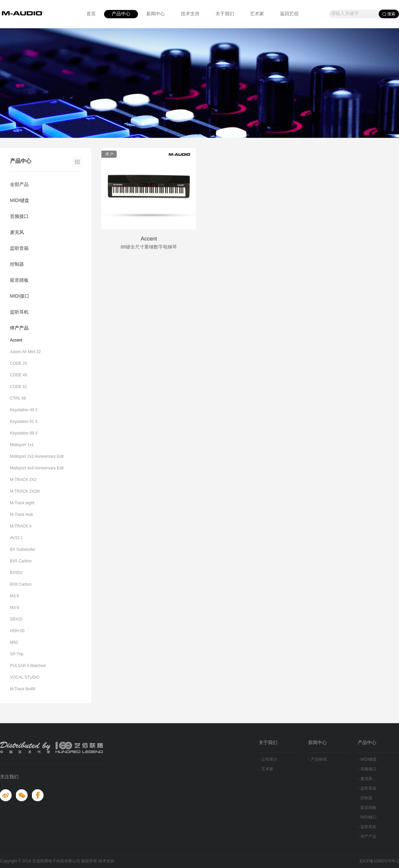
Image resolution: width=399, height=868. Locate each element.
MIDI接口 (20, 296)
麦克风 (17, 233)
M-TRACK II (21, 526)
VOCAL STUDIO (25, 677)
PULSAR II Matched (28, 666)
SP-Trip (17, 654)
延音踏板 (19, 281)
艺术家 (257, 14)
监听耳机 (19, 312)
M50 (14, 643)
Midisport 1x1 (22, 445)
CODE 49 (18, 375)
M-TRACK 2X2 (23, 480)
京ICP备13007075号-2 (379, 861)
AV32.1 (16, 538)
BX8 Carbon (21, 584)
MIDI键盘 (20, 201)
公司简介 (268, 760)
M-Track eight (22, 503)
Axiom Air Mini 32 (25, 352)
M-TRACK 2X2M (25, 491)
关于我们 (225, 14)
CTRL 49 (18, 398)
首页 (91, 14)
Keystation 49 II (24, 410)
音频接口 (19, 217)
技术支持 (190, 14)
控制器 (17, 265)
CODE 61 (18, 387)
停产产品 (19, 328)
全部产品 (19, 185)
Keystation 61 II (24, 422)
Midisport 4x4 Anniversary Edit (37, 468)
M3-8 (14, 608)
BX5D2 (16, 573)
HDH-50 (17, 631)
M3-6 (14, 596)
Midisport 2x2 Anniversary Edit (37, 457)
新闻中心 (156, 14)
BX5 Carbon (21, 561)
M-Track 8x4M (23, 689)
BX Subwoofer (23, 550)
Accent (16, 340)
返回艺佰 (289, 14)
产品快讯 (318, 760)
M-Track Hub (21, 515)
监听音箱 (19, 249)
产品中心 (121, 14)
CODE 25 (18, 364)
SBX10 (16, 619)
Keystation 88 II (24, 433)
